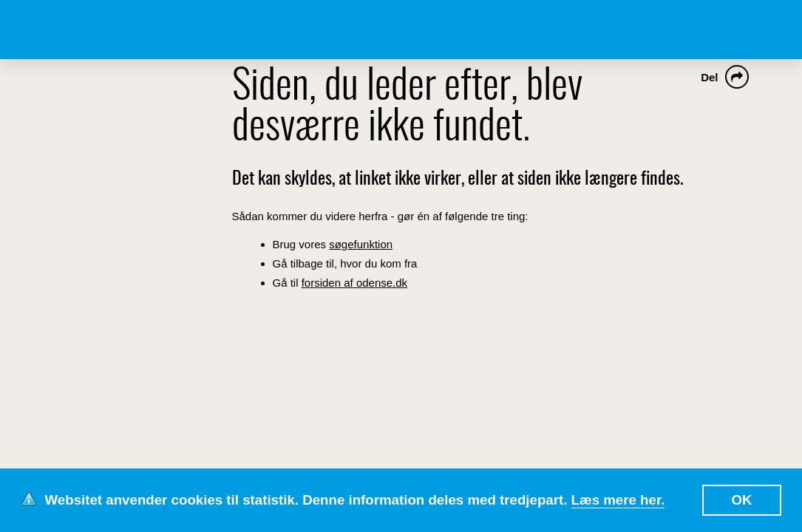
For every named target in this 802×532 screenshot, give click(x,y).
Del (709, 77)
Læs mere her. (618, 500)
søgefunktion (361, 244)
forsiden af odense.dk (354, 283)
